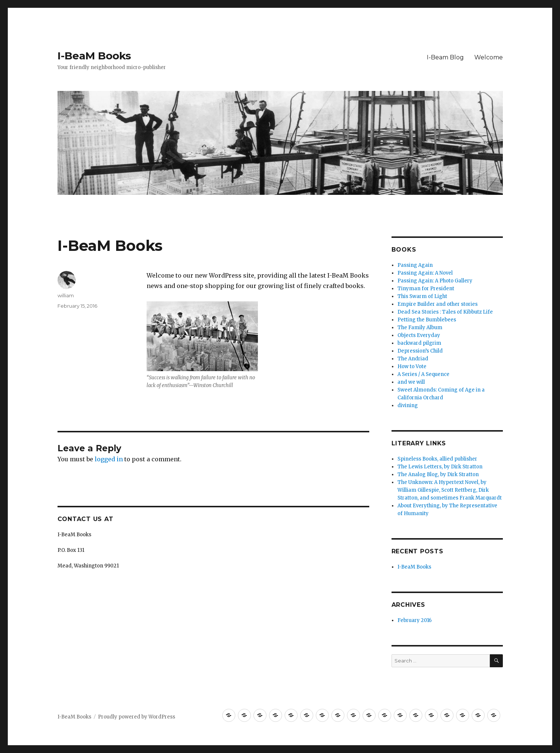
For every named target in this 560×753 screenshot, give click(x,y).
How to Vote (412, 366)
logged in (109, 459)
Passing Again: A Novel (425, 273)
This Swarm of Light (422, 296)
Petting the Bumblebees (427, 320)
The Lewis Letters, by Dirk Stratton (440, 467)
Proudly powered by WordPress (137, 717)
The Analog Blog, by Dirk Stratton (438, 474)
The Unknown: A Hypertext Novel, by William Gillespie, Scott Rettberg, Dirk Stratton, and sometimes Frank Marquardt (450, 490)
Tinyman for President (426, 289)
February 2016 (415, 620)
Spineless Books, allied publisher (437, 459)
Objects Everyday (419, 335)
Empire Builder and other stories (438, 304)
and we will (411, 382)
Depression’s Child (420, 351)
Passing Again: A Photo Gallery (435, 281)
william (66, 295)
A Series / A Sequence (423, 374)
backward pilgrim (419, 343)
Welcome (489, 57)
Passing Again (415, 265)
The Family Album (420, 328)
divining (408, 405)
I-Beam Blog (445, 57)
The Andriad (413, 359)
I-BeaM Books (94, 56)
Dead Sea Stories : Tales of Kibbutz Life (445, 312)
